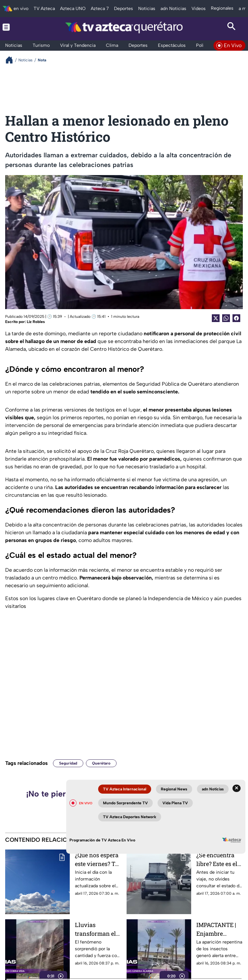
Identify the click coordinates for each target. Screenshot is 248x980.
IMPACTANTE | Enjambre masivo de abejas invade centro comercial (220, 929)
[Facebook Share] (236, 318)
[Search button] (232, 27)
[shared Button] (226, 318)
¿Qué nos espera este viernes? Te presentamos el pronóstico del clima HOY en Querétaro (97, 859)
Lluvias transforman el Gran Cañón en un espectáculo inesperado (95, 929)
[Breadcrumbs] (12, 60)
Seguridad (68, 763)
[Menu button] (16, 27)
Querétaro (101, 763)
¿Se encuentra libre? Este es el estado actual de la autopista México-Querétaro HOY (218, 859)
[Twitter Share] (216, 318)
